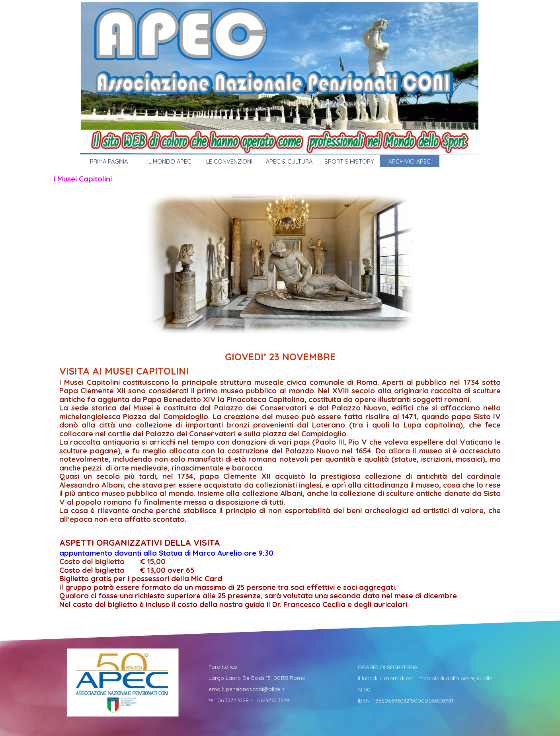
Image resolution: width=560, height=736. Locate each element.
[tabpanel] (280, 479)
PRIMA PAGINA (109, 161)
